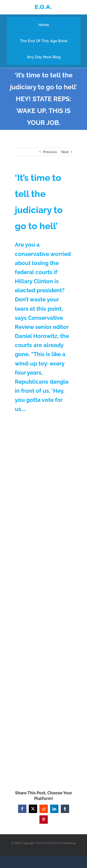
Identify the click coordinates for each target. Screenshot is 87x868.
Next (65, 152)
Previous (50, 152)
